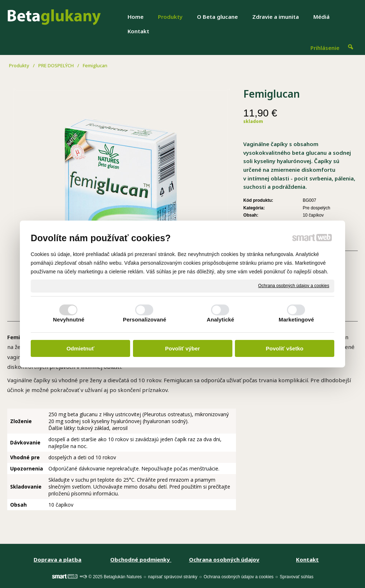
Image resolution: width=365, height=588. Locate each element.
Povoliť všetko (285, 348)
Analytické (220, 319)
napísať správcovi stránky (173, 577)
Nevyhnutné (69, 319)
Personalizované (145, 319)
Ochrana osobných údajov (224, 559)
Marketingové (296, 319)
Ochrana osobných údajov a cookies (294, 286)
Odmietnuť (80, 348)
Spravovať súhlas (297, 577)
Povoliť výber (182, 348)
